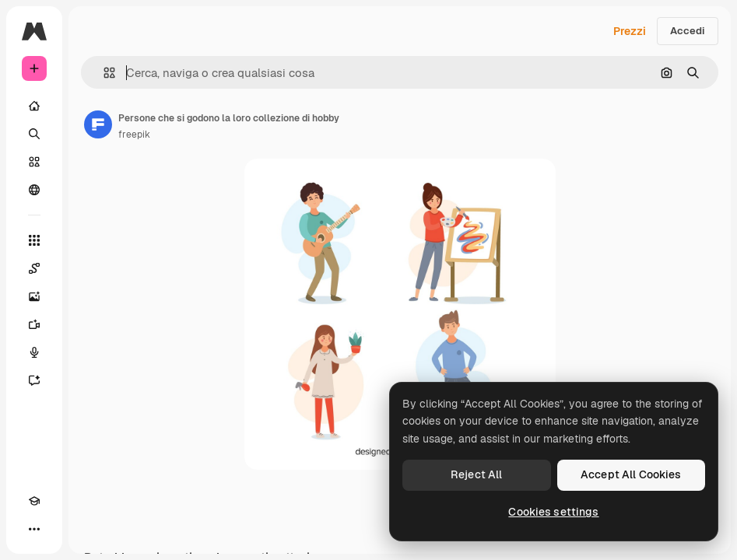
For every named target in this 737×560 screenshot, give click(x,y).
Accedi (688, 31)
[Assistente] (34, 380)
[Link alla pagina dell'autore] (98, 124)
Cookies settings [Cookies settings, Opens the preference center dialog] (553, 512)
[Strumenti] (34, 240)
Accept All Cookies (631, 474)
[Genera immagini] (34, 296)
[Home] (34, 106)
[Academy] (34, 501)
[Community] (34, 190)
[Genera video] (34, 324)
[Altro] (34, 529)
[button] (103, 73)
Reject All (476, 474)
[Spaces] (34, 268)
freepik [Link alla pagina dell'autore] (134, 135)
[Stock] (34, 162)
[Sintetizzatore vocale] (34, 352)
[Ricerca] (34, 134)
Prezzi (630, 31)
